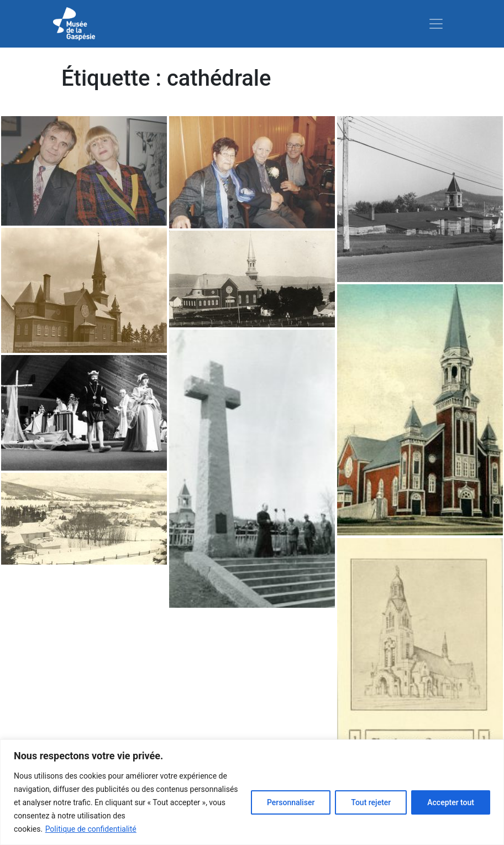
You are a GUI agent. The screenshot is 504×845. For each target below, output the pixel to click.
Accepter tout (451, 802)
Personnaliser (291, 802)
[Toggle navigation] (436, 24)
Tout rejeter (371, 802)
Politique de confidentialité (91, 829)
